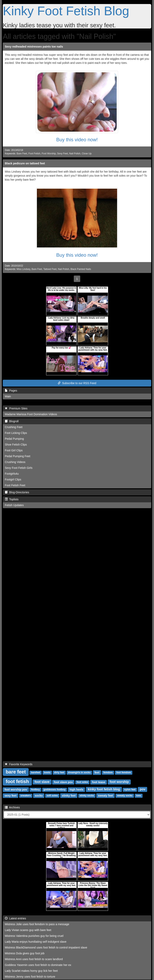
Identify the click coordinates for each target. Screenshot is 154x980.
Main (8, 396)
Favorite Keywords (19, 764)
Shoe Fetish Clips (16, 445)
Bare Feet (22, 154)
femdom (108, 773)
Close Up (87, 154)
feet (97, 772)
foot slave (42, 782)
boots (47, 773)
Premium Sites (16, 408)
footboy (35, 790)
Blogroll (12, 421)
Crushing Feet (14, 427)
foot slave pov (63, 782)
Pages (11, 391)
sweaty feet (105, 796)
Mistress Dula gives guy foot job (25, 953)
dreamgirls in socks (79, 773)
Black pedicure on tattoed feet (25, 163)
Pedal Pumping (14, 439)
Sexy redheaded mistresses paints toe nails (34, 47)
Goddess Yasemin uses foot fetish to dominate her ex (38, 965)
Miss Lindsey (23, 269)
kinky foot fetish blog (104, 789)
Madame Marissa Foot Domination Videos (31, 414)
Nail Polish (75, 154)
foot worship (119, 782)
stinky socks (87, 796)
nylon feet (130, 790)
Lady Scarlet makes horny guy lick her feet (31, 971)
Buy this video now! (77, 140)
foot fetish (17, 781)
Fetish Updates (14, 505)
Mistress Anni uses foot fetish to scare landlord (34, 959)
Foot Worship (49, 154)
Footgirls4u (12, 474)
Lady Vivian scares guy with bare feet (28, 930)
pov (142, 789)
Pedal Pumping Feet (18, 456)
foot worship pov (16, 790)
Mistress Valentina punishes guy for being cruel (34, 936)
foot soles (82, 782)
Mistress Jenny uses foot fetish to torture (30, 977)
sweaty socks (125, 796)
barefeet (36, 773)
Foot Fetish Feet (15, 485)
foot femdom (124, 773)
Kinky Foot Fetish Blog (66, 11)
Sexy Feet (63, 154)
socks (39, 796)
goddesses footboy (55, 790)
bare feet (16, 772)
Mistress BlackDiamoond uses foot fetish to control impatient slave (46, 947)
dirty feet (59, 773)
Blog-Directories (17, 492)
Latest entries (15, 918)
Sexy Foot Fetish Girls (19, 468)
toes (139, 796)
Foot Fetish (34, 154)
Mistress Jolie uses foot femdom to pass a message (37, 924)
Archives (12, 807)
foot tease (99, 782)
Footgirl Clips (13, 479)
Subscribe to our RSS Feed (77, 383)
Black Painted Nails (81, 269)
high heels (76, 790)
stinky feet (69, 796)
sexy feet (10, 796)
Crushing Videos (15, 462)
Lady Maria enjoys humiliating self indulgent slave (36, 942)
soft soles (52, 796)
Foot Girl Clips (14, 450)
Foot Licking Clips (16, 433)
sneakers (26, 796)
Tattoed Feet (50, 269)
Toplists (12, 499)
